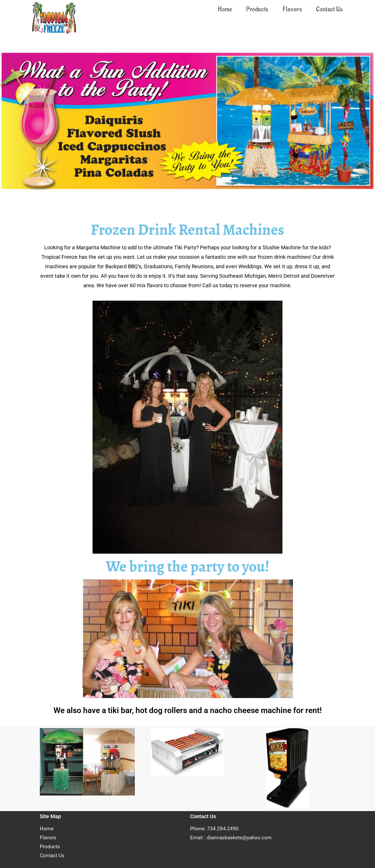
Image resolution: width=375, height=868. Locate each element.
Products (50, 847)
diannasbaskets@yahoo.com (239, 838)
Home (47, 829)
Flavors (48, 838)
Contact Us (52, 855)
